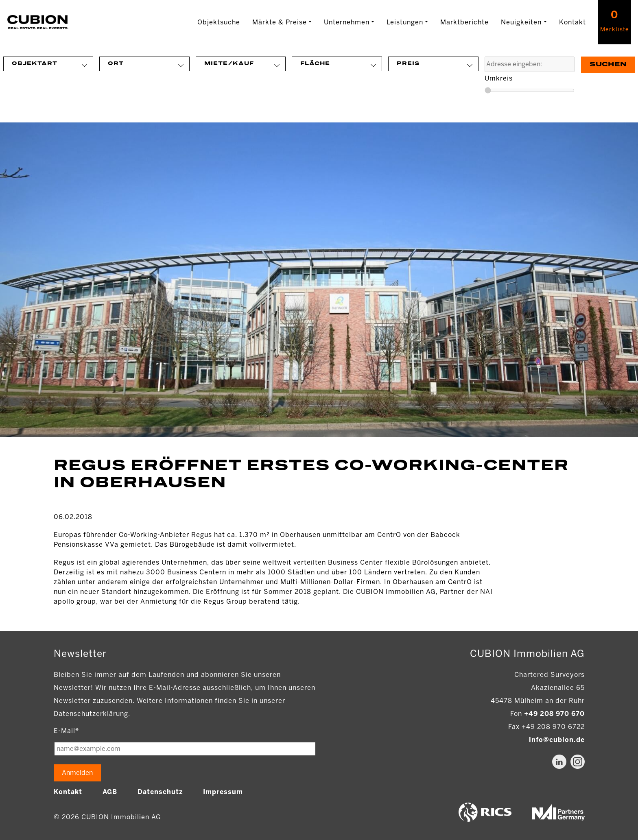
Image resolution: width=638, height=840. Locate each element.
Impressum (223, 792)
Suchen (608, 64)
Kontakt (572, 22)
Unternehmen (347, 22)
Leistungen (405, 22)
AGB (110, 792)
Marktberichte (464, 22)
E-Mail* (66, 731)
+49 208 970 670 (554, 714)
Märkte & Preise (280, 22)
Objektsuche (219, 22)
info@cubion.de (557, 740)
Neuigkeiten (521, 22)
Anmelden (77, 773)
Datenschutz (160, 792)
